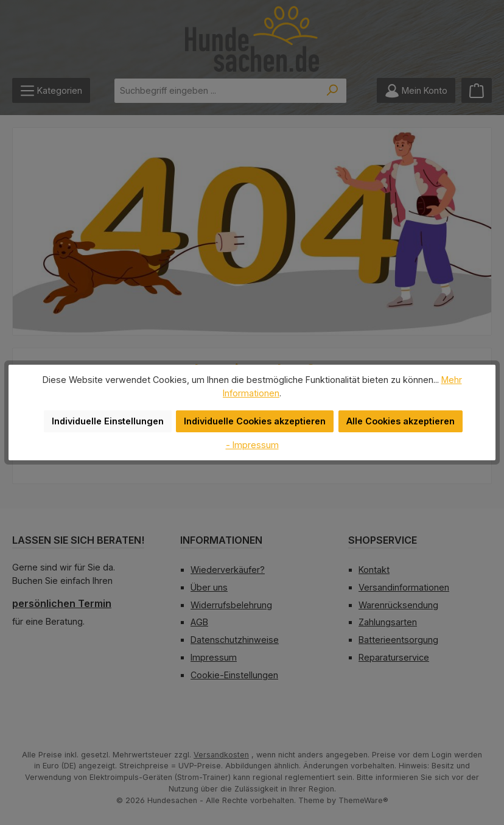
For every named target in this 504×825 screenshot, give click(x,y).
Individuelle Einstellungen (114, 415)
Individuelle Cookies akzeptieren (256, 415)
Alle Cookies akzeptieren (396, 415)
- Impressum (252, 438)
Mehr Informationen (439, 386)
